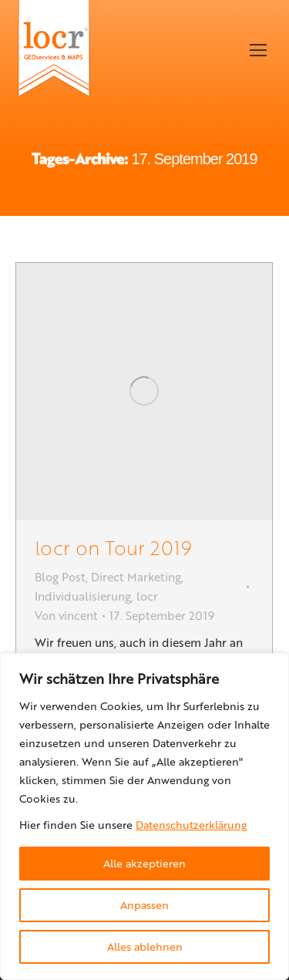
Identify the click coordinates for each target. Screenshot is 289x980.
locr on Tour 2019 (113, 547)
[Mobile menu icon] (258, 50)
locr (147, 596)
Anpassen (144, 905)
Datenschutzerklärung (191, 825)
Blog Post (60, 577)
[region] (144, 817)
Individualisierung (83, 596)
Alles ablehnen (145, 946)
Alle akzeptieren (144, 863)
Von (66, 615)
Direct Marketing (136, 577)
